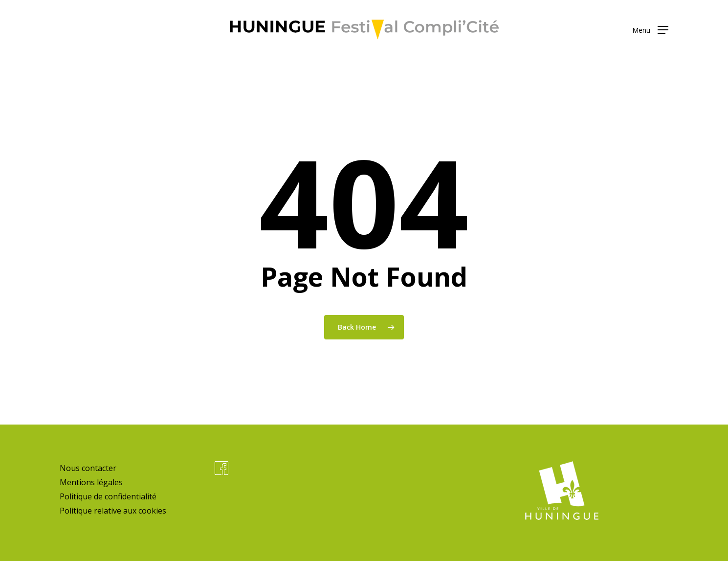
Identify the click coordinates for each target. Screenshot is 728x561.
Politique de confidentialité (108, 496)
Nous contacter (88, 468)
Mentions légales (91, 482)
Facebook (221, 468)
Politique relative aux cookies (113, 511)
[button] (650, 30)
